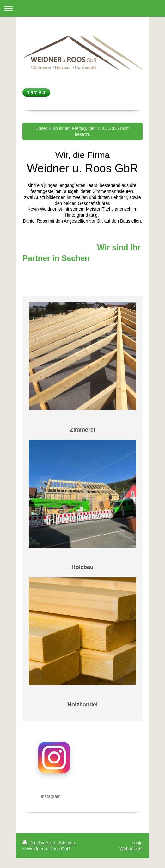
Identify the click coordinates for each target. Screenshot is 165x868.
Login (137, 843)
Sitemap (67, 843)
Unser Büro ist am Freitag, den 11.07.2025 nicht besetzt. (82, 131)
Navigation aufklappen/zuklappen (82, 8)
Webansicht (131, 849)
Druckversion (39, 843)
